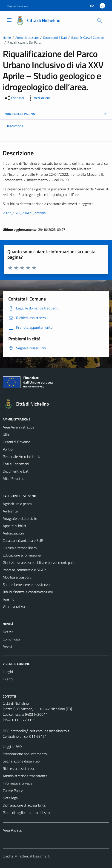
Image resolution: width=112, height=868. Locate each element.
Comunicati (11, 639)
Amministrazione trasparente (25, 776)
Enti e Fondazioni (16, 464)
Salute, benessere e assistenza (26, 584)
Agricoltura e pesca (17, 504)
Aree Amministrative (19, 427)
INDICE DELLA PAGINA (56, 114)
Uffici (7, 434)
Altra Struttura (14, 479)
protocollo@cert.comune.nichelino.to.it (40, 731)
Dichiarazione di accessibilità (24, 805)
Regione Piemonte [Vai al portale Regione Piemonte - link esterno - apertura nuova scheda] (17, 6)
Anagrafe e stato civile (20, 518)
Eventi (8, 679)
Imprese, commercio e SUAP (24, 570)
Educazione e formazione (22, 555)
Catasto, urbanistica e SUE (23, 540)
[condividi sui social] (14, 98)
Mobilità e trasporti (17, 577)
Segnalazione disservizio (21, 761)
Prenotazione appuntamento (25, 754)
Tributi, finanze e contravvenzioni (28, 592)
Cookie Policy (13, 790)
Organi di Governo (16, 442)
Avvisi (7, 646)
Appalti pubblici (14, 526)
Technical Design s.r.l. (34, 856)
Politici (8, 449)
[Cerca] (100, 20)
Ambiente (10, 511)
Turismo (9, 599)
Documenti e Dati (16, 471)
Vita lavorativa (14, 606)
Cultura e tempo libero (20, 548)
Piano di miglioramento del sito (26, 812)
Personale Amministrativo (23, 456)
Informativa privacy (17, 783)
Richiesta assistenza (18, 768)
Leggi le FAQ (12, 746)
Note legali (11, 798)
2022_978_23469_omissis (24, 213)
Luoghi (8, 672)
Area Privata (12, 830)
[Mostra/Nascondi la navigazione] (9, 20)
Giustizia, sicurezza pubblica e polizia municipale (39, 562)
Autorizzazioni (13, 533)
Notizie (8, 632)
